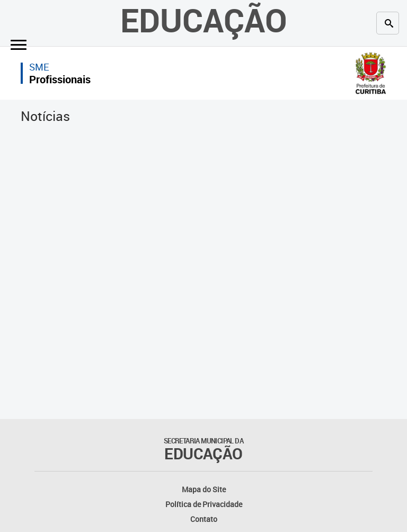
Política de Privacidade (204, 504)
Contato (204, 519)
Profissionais (60, 79)
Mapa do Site (204, 489)
